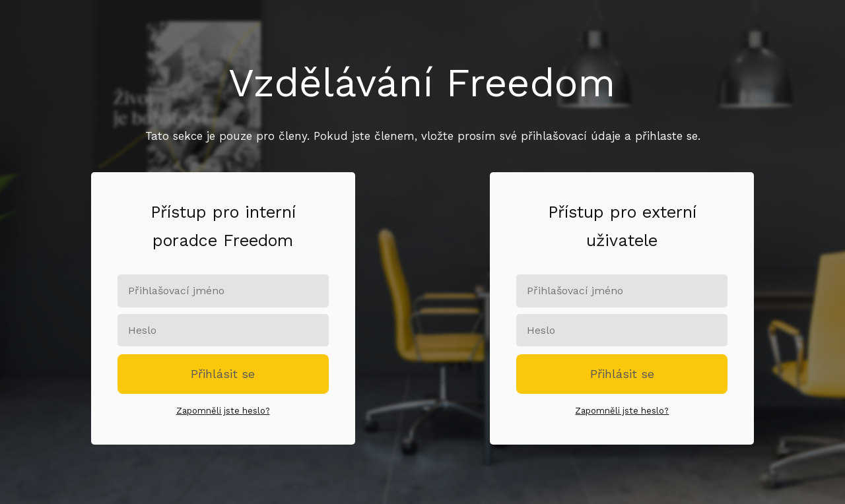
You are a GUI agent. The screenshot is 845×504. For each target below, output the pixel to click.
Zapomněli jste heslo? (223, 411)
